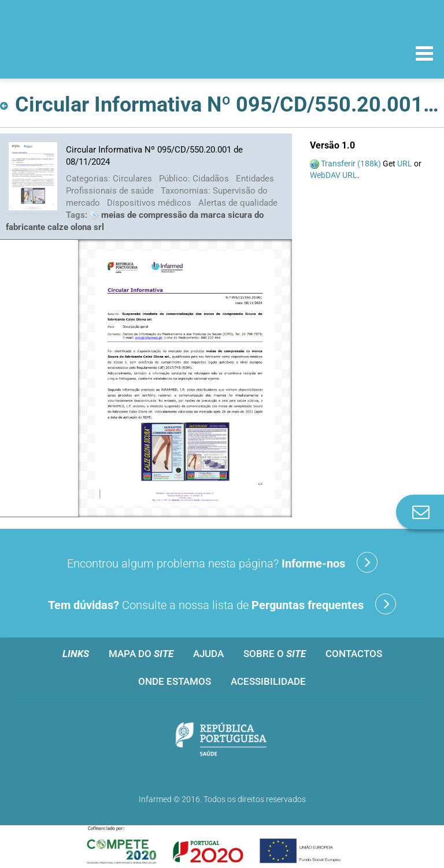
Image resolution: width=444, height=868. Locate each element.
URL (405, 164)
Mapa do (141, 654)
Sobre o (275, 654)
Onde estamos (175, 681)
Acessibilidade (268, 681)
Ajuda (208, 654)
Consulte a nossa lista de (222, 604)
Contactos (354, 654)
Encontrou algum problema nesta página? (222, 562)
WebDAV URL (334, 175)
